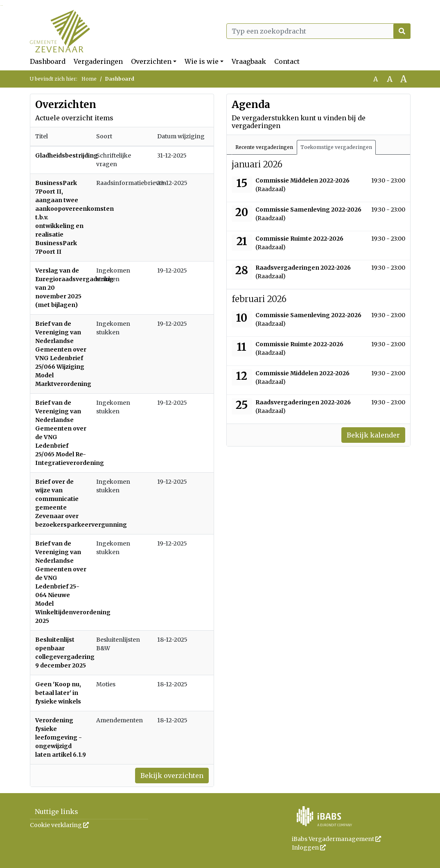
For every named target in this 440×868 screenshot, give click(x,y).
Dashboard (48, 61)
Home (89, 79)
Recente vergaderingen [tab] (264, 147)
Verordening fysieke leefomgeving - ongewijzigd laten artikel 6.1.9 (61, 737)
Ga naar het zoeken (1, 6)
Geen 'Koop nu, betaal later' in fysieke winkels (58, 693)
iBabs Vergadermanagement (336, 839)
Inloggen (309, 848)
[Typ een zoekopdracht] (318, 31)
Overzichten (151, 61)
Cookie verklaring (59, 825)
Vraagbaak (249, 61)
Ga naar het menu (2, 6)
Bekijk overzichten (172, 776)
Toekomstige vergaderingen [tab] (336, 147)
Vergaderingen (98, 61)
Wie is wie (202, 61)
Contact (287, 61)
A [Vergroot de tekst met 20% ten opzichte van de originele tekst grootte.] (390, 79)
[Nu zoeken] (402, 31)
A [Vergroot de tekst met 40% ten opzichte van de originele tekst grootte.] (404, 79)
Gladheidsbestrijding (67, 156)
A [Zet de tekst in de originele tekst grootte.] (376, 79)
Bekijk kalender (373, 435)
